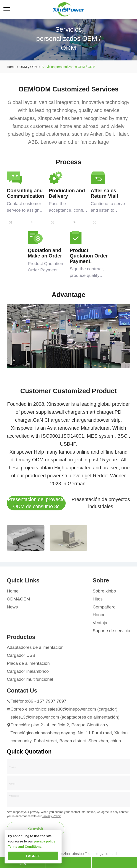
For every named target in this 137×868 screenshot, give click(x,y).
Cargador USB (21, 657)
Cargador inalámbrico (28, 673)
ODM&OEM (18, 601)
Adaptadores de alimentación (35, 649)
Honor (98, 617)
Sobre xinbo (104, 593)
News (12, 609)
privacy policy (45, 841)
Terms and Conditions (25, 847)
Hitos (98, 601)
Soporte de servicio (111, 633)
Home (13, 593)
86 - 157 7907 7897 (47, 703)
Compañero (104, 609)
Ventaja (100, 625)
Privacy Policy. (52, 818)
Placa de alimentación (28, 665)
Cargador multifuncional (30, 681)
